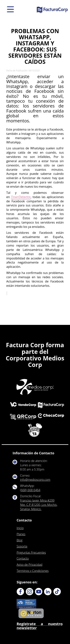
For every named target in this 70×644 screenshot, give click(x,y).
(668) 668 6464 (30, 490)
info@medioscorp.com (35, 480)
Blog (20, 540)
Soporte (22, 546)
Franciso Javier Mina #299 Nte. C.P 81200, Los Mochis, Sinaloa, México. (39, 505)
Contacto (23, 558)
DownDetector (21, 197)
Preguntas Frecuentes (31, 553)
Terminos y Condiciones (33, 571)
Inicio (20, 528)
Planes (21, 534)
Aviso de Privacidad (29, 565)
